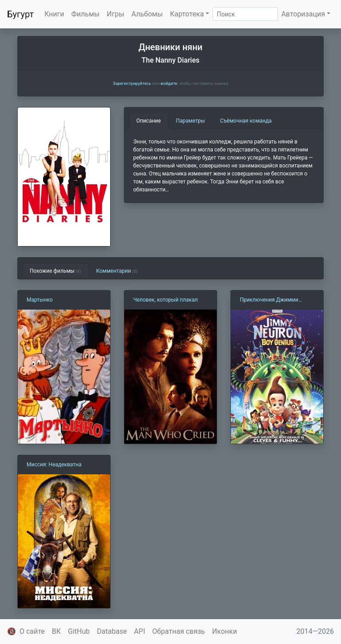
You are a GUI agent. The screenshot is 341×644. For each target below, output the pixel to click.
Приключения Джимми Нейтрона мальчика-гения (273, 300)
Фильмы (86, 14)
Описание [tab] (149, 121)
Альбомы (147, 14)
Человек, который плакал (165, 300)
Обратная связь (179, 631)
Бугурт (20, 14)
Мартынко (40, 300)
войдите (169, 83)
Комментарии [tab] (117, 271)
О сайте (32, 631)
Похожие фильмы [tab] (56, 271)
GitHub (79, 631)
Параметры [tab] (190, 121)
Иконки (225, 631)
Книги (54, 14)
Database (112, 631)
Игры (115, 14)
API (140, 631)
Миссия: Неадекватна (54, 465)
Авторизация (303, 14)
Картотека (187, 14)
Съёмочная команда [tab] (246, 121)
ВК (56, 631)
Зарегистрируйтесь (132, 83)
